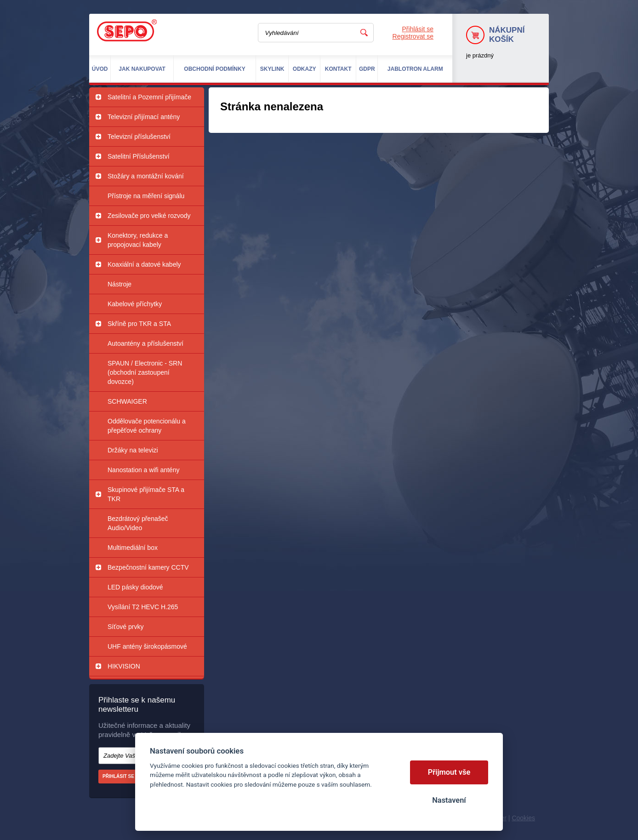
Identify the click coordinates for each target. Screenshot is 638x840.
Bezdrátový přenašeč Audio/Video (138, 523)
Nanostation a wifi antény (143, 470)
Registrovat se (413, 36)
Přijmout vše (449, 772)
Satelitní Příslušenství (139, 156)
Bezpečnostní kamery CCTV (148, 567)
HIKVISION (124, 666)
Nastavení (449, 800)
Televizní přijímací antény (144, 117)
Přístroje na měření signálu (146, 196)
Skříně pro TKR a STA (139, 324)
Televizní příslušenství (139, 137)
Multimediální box (133, 548)
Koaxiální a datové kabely (144, 264)
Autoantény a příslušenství (145, 343)
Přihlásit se (418, 29)
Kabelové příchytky (135, 304)
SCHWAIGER (127, 401)
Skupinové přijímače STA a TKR (146, 494)
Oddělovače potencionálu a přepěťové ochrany (147, 426)
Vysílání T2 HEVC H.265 (143, 607)
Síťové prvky (125, 627)
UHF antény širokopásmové (147, 646)
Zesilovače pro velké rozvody (149, 216)
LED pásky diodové (135, 587)
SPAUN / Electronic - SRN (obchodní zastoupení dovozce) (145, 372)
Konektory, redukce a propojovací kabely (138, 240)
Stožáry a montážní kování (146, 176)
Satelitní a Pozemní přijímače (149, 97)
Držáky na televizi (133, 450)
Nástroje (120, 284)
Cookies (523, 818)
